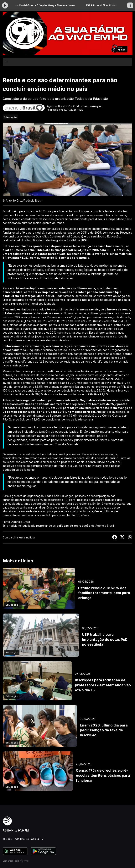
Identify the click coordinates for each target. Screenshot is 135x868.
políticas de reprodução (74, 526)
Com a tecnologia (16, 861)
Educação (10, 117)
